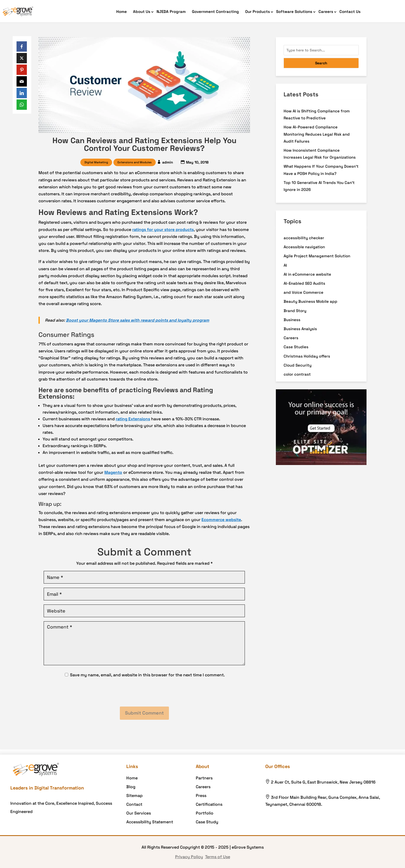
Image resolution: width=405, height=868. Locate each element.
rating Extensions (133, 419)
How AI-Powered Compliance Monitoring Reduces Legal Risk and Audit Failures (317, 134)
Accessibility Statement (150, 822)
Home (122, 11)
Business (292, 320)
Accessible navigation (304, 247)
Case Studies (296, 347)
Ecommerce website (221, 520)
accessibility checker (304, 238)
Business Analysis (300, 329)
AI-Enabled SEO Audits (304, 283)
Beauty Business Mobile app (310, 301)
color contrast (297, 374)
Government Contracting (215, 11)
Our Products (258, 11)
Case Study (207, 822)
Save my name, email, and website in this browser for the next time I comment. (147, 675)
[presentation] (144, 693)
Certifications (209, 804)
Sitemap (134, 796)
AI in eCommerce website (307, 274)
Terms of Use (218, 857)
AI (285, 265)
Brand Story (295, 311)
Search (321, 63)
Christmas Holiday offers (307, 356)
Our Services (139, 813)
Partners (204, 778)
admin (168, 162)
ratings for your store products (163, 230)
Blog (131, 787)
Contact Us (350, 11)
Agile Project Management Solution (317, 256)
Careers (326, 11)
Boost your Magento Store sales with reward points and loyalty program (138, 320)
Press (201, 796)
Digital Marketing (96, 162)
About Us (142, 11)
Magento (113, 472)
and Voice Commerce (303, 292)
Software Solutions (294, 11)
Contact (134, 804)
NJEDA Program (171, 11)
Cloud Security (298, 365)
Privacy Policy (189, 857)
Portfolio (205, 813)
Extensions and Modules (135, 162)
